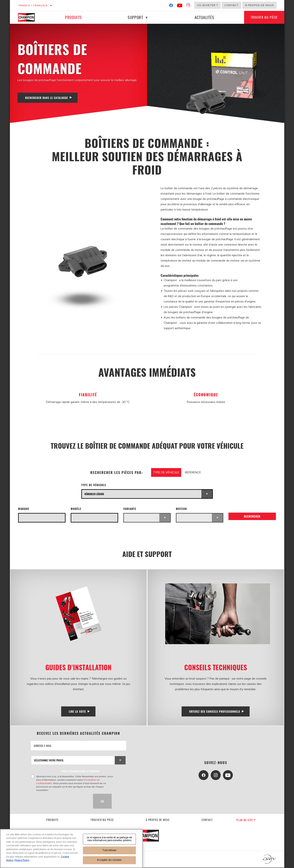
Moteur (181, 509)
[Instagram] (188, 6)
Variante (130, 509)
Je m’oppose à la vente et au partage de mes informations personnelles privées (109, 839)
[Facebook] (171, 6)
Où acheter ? (207, 5)
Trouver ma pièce (264, 17)
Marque (24, 509)
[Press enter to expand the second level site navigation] (146, 17)
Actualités (203, 17)
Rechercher (252, 517)
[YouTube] (180, 6)
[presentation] (60, 802)
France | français (33, 5)
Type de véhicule (94, 485)
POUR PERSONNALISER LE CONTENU (80, 772)
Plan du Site (246, 820)
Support (135, 17)
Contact (231, 5)
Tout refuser (109, 850)
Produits (73, 17)
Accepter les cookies (109, 860)
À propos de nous (260, 5)
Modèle (76, 509)
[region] (71, 848)
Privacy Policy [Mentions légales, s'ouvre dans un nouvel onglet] (22, 860)
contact (207, 820)
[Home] (30, 17)
